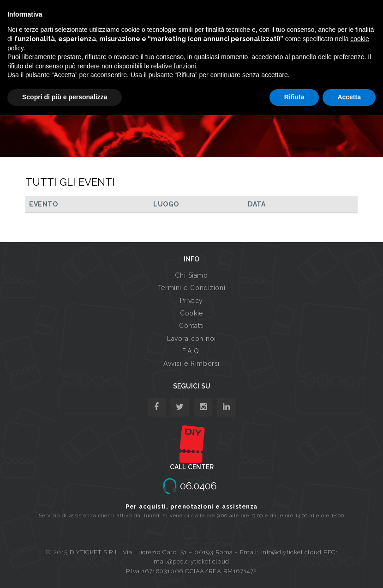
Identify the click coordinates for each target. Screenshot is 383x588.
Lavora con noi (191, 339)
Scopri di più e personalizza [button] (65, 97)
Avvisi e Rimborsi (191, 364)
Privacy (191, 301)
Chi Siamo (191, 275)
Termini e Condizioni (191, 288)
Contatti (191, 326)
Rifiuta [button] (294, 97)
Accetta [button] (349, 97)
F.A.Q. (191, 351)
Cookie (191, 313)
